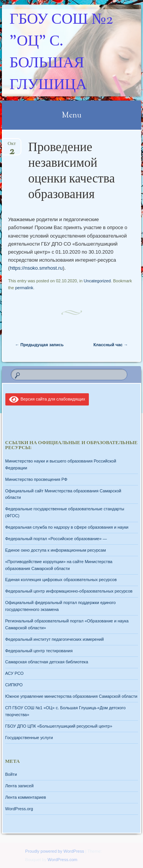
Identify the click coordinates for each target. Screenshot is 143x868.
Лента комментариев (26, 797)
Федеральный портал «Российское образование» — (56, 539)
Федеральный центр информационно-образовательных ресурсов (69, 591)
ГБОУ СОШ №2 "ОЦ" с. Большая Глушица (61, 53)
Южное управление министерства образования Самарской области (71, 696)
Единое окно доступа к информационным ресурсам (56, 550)
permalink (24, 288)
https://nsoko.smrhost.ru (36, 268)
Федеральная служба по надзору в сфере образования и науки (67, 527)
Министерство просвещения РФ (36, 479)
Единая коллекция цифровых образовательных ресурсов (61, 580)
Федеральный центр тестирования (39, 651)
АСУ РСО (14, 673)
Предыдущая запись (39, 345)
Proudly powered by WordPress (55, 851)
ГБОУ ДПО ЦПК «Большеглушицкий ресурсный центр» (59, 726)
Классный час (111, 345)
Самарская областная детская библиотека (47, 662)
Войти (11, 774)
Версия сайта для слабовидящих (47, 399)
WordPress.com (63, 860)
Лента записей (20, 786)
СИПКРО (14, 685)
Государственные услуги (29, 738)
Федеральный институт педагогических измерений (55, 639)
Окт (12, 146)
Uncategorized (97, 281)
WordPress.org (19, 809)
